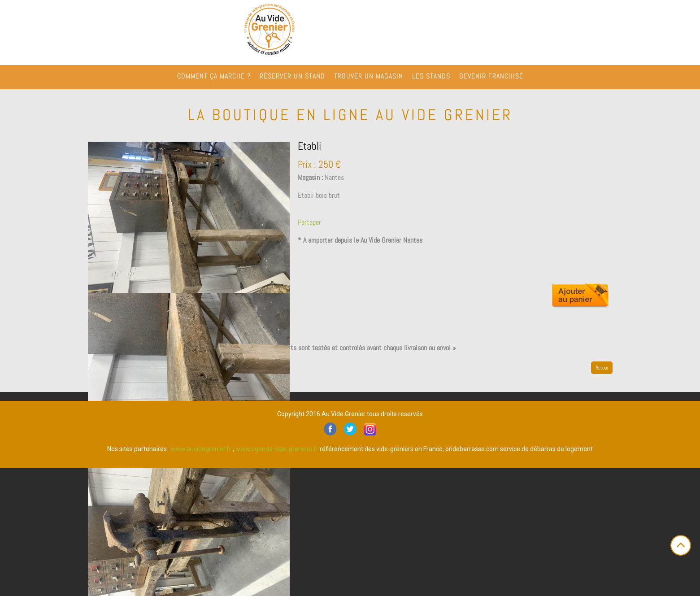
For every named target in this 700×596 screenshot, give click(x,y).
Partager (309, 222)
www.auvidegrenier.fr (201, 449)
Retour (602, 368)
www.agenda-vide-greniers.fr (277, 449)
